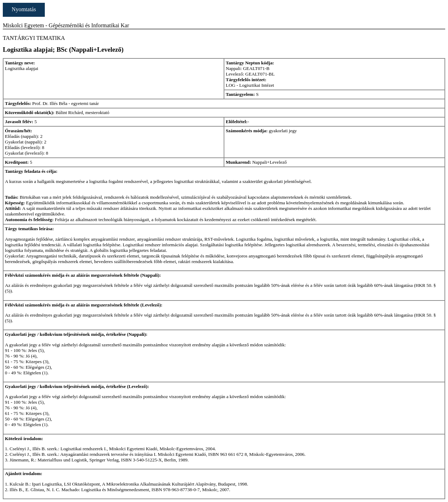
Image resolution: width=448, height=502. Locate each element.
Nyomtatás (24, 9)
